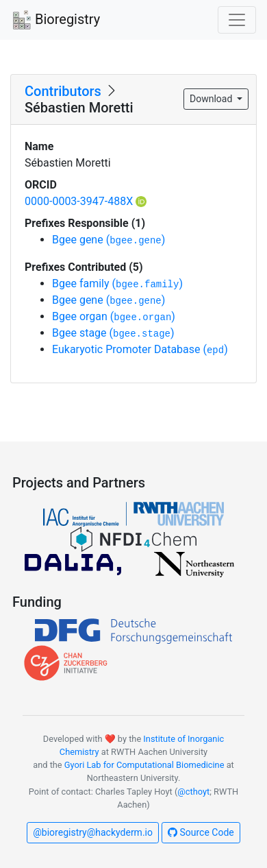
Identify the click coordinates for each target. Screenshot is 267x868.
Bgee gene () (109, 240)
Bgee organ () (114, 316)
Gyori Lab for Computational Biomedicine (144, 765)
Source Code (201, 832)
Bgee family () (117, 284)
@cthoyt (193, 792)
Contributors (63, 91)
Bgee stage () (113, 333)
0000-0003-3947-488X (86, 201)
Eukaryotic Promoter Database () (140, 349)
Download (212, 99)
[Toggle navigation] (237, 20)
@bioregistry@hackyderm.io (93, 832)
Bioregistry (55, 21)
